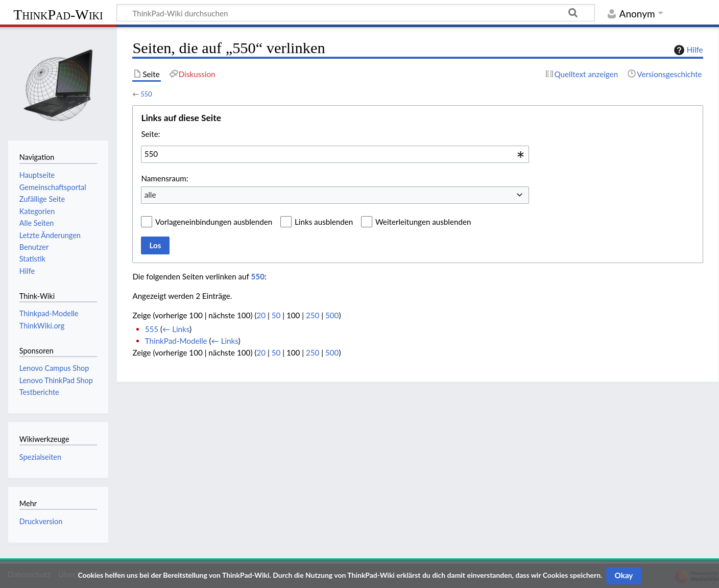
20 (261, 315)
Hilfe (687, 50)
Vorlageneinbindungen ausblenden (214, 222)
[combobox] (335, 154)
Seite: (150, 134)
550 (146, 94)
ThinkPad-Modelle (176, 341)
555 (152, 329)
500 (332, 315)
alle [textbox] (150, 195)
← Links (176, 329)
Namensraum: (164, 178)
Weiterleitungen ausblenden (423, 222)
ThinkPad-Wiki (58, 15)
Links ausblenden (324, 222)
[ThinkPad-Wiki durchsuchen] (356, 13)
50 (276, 315)
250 (313, 315)
